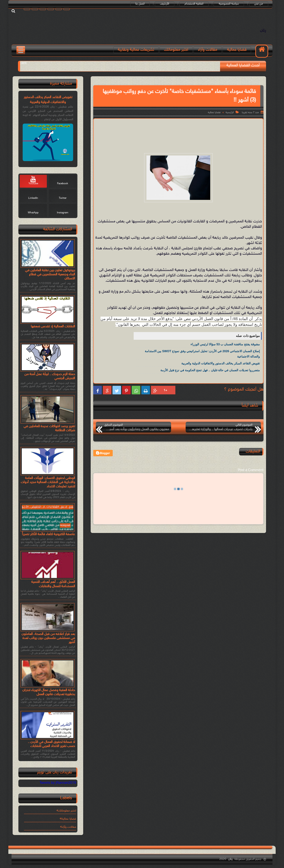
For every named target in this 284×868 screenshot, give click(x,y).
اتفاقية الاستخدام (194, 4)
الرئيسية (230, 112)
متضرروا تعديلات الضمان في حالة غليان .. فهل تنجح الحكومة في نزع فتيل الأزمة (210, 370)
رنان (263, 31)
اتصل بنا (140, 4)
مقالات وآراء (208, 50)
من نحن (259, 4)
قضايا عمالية (237, 50)
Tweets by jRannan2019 (58, 783)
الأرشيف (165, 4)
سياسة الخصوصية (229, 4)
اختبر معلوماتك (176, 50)
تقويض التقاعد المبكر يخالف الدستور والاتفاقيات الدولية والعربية (221, 363)
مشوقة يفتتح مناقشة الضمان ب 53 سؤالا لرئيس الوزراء (225, 344)
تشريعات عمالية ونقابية (136, 50)
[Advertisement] (178, 133)
